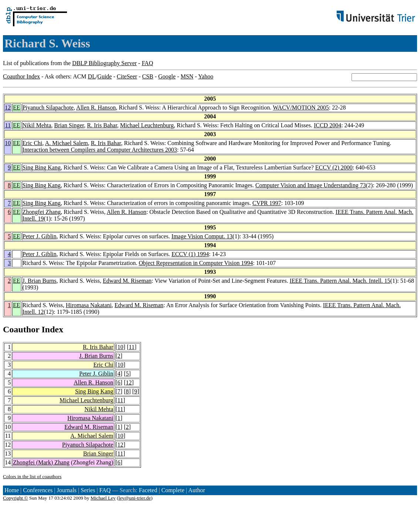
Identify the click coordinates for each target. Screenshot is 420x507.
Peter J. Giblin (40, 236)
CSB (148, 76)
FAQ (147, 63)
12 (8, 108)
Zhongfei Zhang (42, 212)
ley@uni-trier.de (135, 498)
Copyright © (16, 498)
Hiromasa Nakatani (89, 305)
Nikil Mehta (37, 125)
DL (92, 76)
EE (17, 108)
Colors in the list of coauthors (32, 476)
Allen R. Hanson (96, 108)
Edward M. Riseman (127, 281)
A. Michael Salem (66, 143)
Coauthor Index (21, 76)
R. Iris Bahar (102, 125)
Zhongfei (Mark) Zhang (41, 462)
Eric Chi (33, 143)
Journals (66, 490)
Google (167, 76)
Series (88, 490)
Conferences (38, 490)
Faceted (148, 490)
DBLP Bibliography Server (105, 63)
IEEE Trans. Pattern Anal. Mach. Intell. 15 (340, 281)
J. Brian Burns (40, 281)
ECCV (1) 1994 (190, 254)
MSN (187, 76)
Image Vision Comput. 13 (202, 236)
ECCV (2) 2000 (334, 167)
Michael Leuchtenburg (147, 125)
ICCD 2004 (327, 125)
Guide (105, 76)
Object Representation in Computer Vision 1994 (196, 263)
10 (8, 143)
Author (197, 490)
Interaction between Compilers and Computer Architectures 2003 (100, 150)
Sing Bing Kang (42, 167)
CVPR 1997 (267, 203)
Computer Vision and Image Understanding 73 (311, 185)
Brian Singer (69, 125)
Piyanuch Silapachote (48, 108)
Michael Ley (103, 498)
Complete (173, 490)
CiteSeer (127, 76)
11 (8, 125)
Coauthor (21, 329)
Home (12, 490)
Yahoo (206, 76)
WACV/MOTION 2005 (301, 108)
